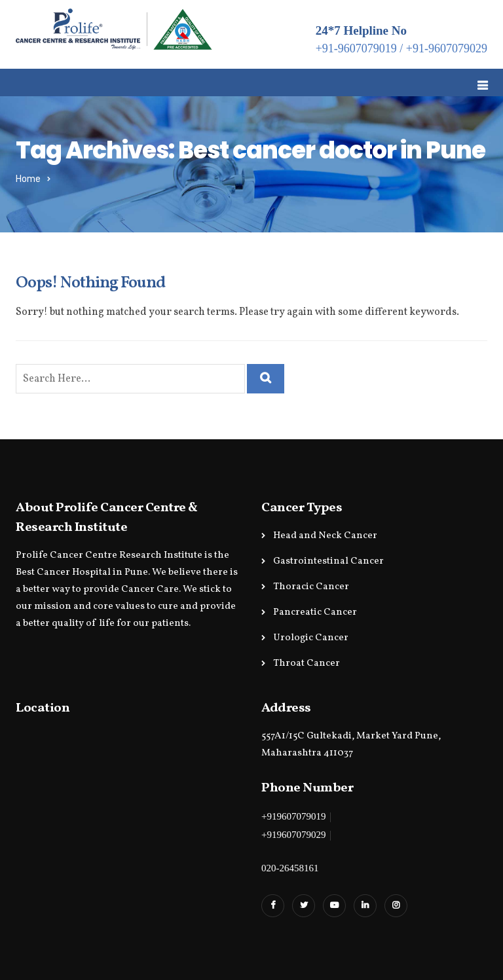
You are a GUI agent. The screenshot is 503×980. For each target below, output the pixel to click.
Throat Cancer (307, 663)
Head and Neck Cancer (325, 536)
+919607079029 (293, 835)
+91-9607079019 (356, 48)
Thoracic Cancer (311, 587)
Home (28, 179)
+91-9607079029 (447, 48)
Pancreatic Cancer (315, 612)
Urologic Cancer (311, 638)
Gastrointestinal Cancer (328, 561)
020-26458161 (290, 868)
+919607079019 (293, 816)
